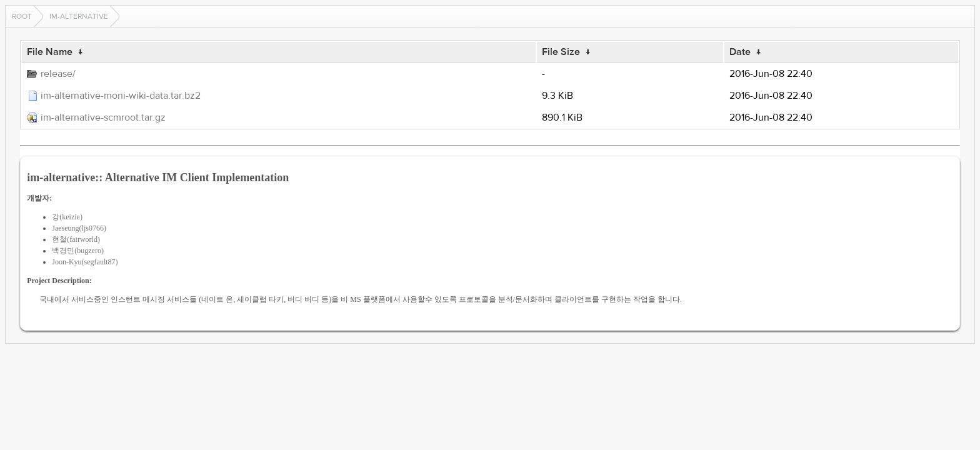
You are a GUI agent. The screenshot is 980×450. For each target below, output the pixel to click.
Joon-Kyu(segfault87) (85, 262)
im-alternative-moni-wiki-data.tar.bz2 (121, 96)
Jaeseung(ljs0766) (79, 228)
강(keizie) (67, 217)
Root (22, 16)
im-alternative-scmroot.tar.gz (103, 117)
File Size (561, 52)
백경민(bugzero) (78, 251)
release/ (58, 74)
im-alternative (79, 16)
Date (740, 52)
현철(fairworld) (76, 239)
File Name (50, 52)
